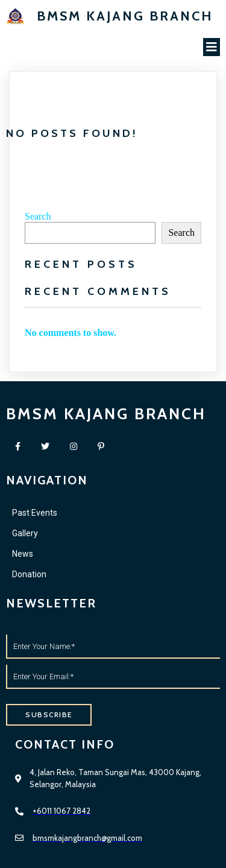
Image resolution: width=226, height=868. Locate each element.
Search (38, 216)
